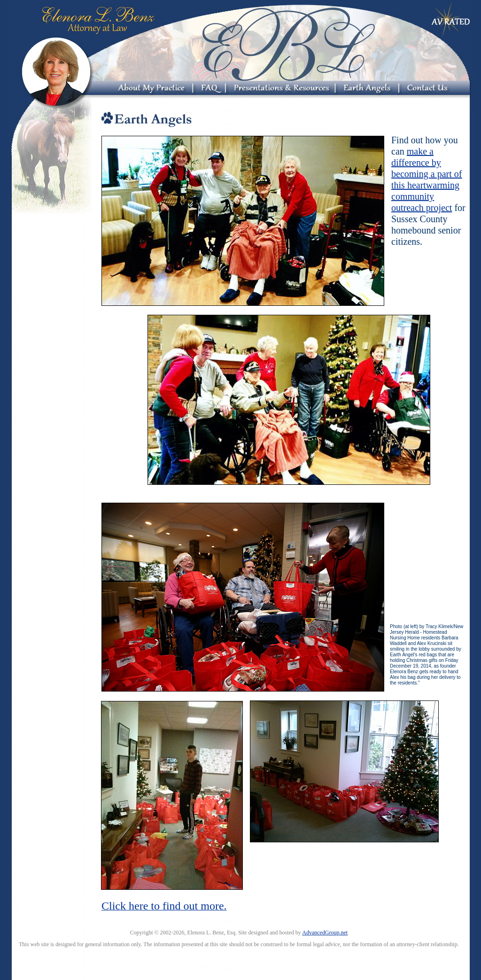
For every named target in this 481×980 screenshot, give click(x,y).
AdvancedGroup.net (325, 933)
